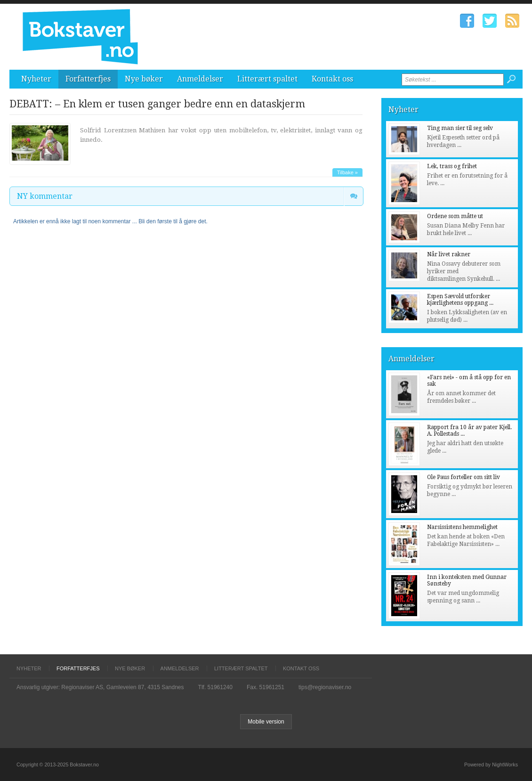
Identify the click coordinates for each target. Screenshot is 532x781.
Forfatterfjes (88, 79)
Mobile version (266, 722)
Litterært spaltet (267, 79)
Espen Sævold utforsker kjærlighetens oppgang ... (460, 300)
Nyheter (36, 79)
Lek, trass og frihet (452, 166)
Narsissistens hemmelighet (462, 527)
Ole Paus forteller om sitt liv (463, 477)
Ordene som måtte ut (455, 216)
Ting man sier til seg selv (460, 128)
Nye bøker (144, 79)
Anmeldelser (200, 79)
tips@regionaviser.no (325, 687)
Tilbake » (347, 172)
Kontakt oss (332, 79)
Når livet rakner (449, 254)
